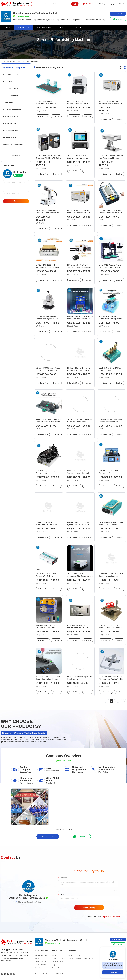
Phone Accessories (11, 96)
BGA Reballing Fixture (12, 75)
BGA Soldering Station (12, 110)
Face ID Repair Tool (11, 137)
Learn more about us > (63, 829)
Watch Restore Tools (11, 124)
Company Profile (58, 962)
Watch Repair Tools (11, 117)
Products (10, 61)
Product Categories (58, 959)
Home (3, 61)
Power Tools (8, 103)
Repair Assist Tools (11, 89)
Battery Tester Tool (10, 130)
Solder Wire (8, 82)
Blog (54, 965)
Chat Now (113, 972)
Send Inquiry (89, 908)
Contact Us (56, 968)
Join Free (123, 4)
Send (16, 201)
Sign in (117, 4)
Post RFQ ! (111, 917)
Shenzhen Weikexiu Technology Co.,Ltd (27, 898)
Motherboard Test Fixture (13, 144)
